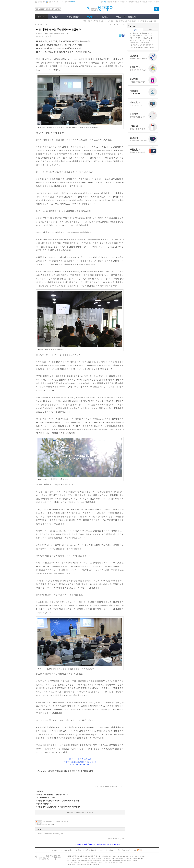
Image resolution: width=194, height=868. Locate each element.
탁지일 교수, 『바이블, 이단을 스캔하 (142, 40)
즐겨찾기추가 (42, 2)
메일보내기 (80, 813)
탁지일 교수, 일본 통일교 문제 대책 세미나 (52, 795)
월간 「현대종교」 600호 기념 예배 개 (143, 38)
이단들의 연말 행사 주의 (46, 798)
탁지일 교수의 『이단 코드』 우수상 (141, 33)
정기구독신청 (135, 2)
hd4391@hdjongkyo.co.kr (114, 862)
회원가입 (110, 2)
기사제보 (128, 2)
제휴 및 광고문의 (91, 850)
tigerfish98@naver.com (60, 33)
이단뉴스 (41, 24)
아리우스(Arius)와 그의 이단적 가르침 (55, 822)
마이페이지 (116, 2)
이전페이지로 (113, 839)
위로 (122, 839)
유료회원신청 (144, 2)
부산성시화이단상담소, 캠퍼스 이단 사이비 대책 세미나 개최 (59, 807)
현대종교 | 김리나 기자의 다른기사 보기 (110, 786)
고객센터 (123, 2)
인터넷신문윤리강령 (124, 850)
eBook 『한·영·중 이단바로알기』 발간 (51, 834)
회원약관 (79, 850)
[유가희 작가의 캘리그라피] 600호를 (142, 47)
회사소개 (54, 850)
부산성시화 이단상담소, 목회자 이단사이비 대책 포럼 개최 (58, 801)
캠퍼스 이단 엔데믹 (44, 804)
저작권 (102, 850)
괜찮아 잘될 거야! (48, 824)
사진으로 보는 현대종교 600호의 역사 (142, 45)
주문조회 (157, 2)
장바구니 (151, 2)
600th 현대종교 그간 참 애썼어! (140, 42)
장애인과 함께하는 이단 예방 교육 (141, 36)
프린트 (70, 813)
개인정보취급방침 (67, 850)
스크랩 (90, 813)
